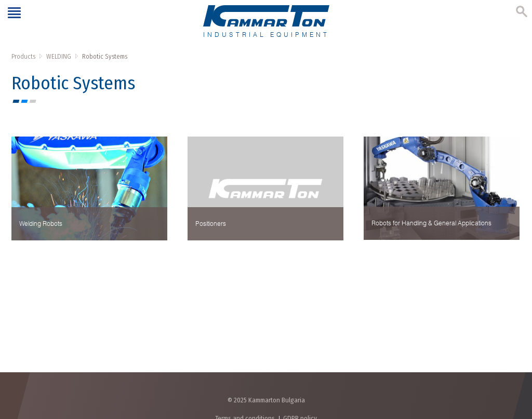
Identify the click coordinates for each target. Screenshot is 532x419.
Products (23, 56)
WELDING (59, 56)
